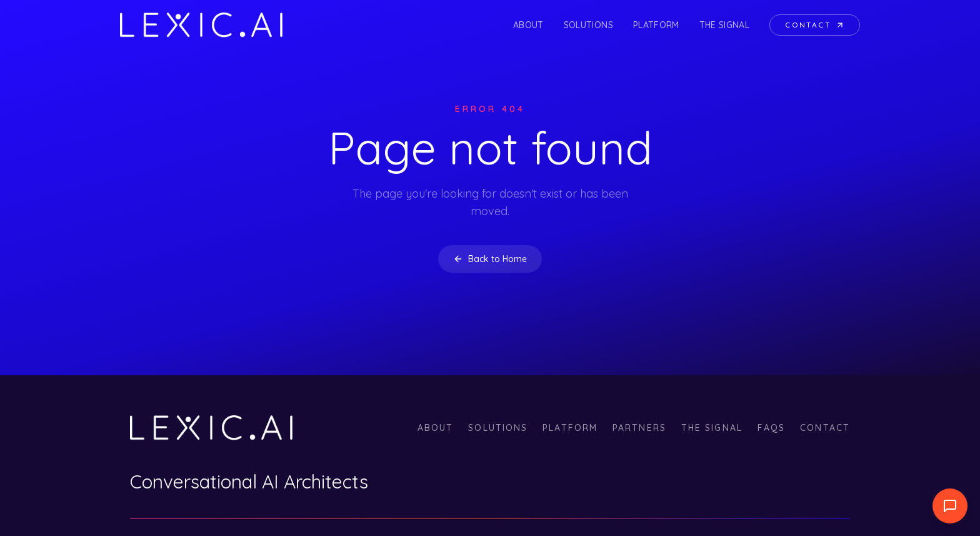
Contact (815, 25)
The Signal (725, 25)
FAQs (771, 428)
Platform (656, 25)
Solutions (588, 25)
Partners (639, 428)
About (528, 25)
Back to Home (490, 259)
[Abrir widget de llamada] (950, 506)
